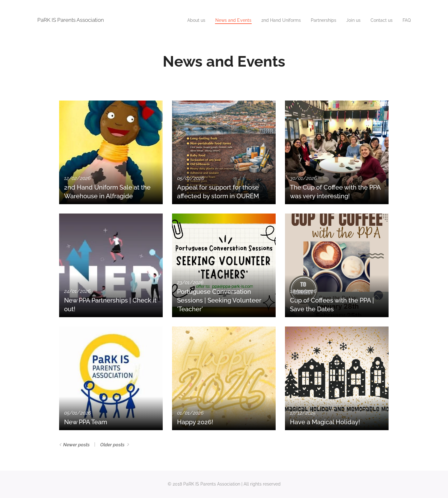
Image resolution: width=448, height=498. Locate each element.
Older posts (112, 445)
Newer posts (76, 445)
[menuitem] (184, 20)
